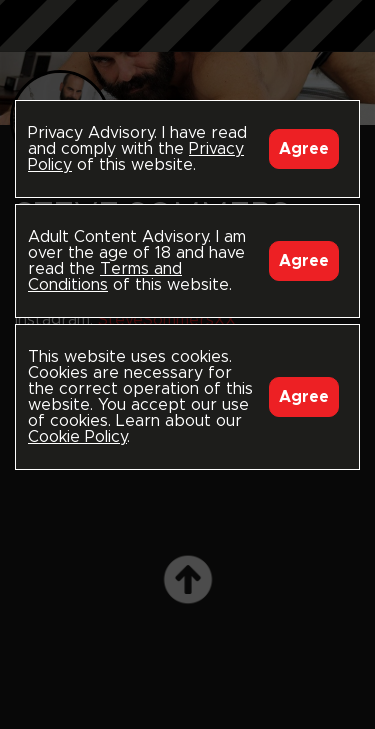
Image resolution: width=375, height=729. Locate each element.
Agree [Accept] (304, 149)
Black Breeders (188, 45)
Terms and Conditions (105, 277)
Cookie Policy (77, 437)
